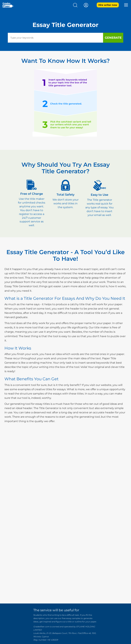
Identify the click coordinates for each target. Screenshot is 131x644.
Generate (113, 38)
